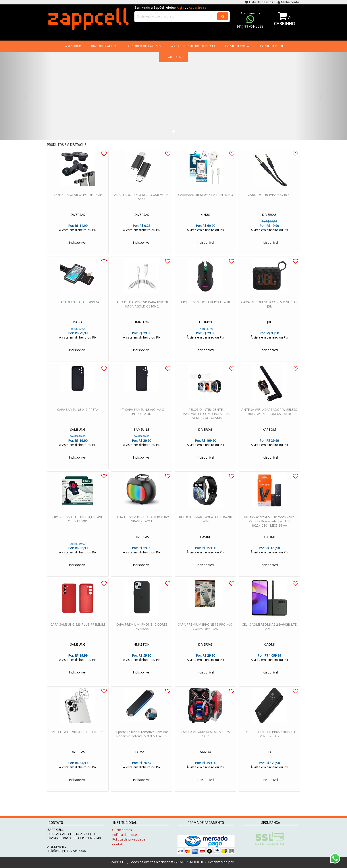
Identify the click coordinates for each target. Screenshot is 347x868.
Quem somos (122, 830)
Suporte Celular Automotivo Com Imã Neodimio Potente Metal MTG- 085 (142, 738)
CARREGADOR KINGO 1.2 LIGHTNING (205, 199)
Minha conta (288, 2)
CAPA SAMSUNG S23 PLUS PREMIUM (78, 629)
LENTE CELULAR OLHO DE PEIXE (78, 199)
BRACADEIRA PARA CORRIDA (78, 307)
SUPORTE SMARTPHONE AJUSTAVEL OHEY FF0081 (78, 524)
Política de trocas (125, 835)
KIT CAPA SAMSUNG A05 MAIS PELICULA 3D (142, 416)
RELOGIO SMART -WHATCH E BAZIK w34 (205, 524)
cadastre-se (198, 7)
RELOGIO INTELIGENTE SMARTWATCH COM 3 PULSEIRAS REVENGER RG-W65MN (205, 418)
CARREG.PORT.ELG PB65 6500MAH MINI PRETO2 (269, 738)
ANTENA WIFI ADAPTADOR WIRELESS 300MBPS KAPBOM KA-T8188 (269, 416)
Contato (118, 844)
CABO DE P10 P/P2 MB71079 (269, 199)
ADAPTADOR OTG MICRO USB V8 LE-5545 (142, 201)
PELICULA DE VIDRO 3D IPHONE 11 (78, 736)
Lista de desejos (259, 2)
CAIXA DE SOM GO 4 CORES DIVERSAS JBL (269, 309)
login (180, 7)
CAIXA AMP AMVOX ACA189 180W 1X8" (205, 738)
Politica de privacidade (129, 839)
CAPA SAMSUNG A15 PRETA (78, 414)
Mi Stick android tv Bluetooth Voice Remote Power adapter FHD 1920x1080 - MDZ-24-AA (269, 526)
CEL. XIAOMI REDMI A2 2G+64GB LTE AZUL (269, 631)
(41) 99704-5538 (250, 26)
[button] (26, 97)
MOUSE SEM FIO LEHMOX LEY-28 (205, 307)
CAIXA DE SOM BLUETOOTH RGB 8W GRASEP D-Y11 (142, 524)
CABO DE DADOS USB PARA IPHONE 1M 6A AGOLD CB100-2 (142, 309)
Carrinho (284, 23)
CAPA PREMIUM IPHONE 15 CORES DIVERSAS (142, 631)
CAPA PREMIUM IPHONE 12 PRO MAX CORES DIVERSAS (205, 631)
